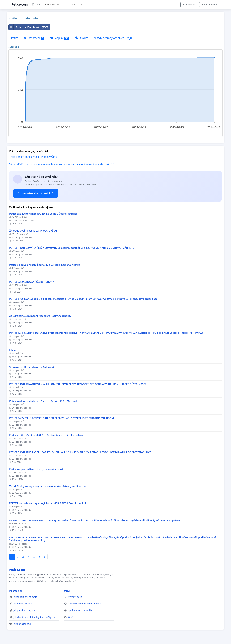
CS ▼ (36, 4)
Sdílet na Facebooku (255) (28, 27)
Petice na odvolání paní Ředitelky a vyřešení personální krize (45, 265)
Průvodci (16, 591)
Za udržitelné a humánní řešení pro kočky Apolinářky (40, 316)
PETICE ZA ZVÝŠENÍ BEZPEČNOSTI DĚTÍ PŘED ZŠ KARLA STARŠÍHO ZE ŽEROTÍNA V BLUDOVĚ (62, 418)
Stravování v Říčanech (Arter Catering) (32, 367)
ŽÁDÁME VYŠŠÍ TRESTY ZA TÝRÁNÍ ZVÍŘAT (33, 231)
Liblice (13, 350)
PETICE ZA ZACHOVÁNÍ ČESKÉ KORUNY (32, 282)
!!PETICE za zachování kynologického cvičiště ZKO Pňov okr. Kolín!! (47, 503)
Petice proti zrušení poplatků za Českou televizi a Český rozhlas (46, 435)
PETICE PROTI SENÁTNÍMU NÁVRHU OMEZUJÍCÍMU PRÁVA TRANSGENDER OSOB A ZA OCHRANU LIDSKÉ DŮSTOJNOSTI (78, 384)
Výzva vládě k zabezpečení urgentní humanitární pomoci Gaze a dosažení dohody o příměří (62, 164)
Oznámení (34, 38)
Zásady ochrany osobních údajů (113, 38)
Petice (15, 38)
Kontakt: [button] (75, 4)
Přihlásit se (189, 5)
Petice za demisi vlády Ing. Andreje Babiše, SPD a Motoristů (44, 401)
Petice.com (20, 4)
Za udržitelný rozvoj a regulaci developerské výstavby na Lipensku (48, 486)
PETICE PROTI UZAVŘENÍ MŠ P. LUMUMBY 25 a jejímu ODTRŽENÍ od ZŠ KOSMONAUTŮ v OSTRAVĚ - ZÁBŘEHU (72, 248)
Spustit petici (209, 5)
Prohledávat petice (56, 4)
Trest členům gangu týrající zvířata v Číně (33, 157)
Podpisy (60, 38)
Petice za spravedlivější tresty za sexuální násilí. (37, 469)
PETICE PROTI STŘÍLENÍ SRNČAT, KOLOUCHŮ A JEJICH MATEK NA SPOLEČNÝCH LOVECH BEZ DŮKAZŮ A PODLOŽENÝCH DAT (80, 452)
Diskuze (82, 38)
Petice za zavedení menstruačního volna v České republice (43, 214)
